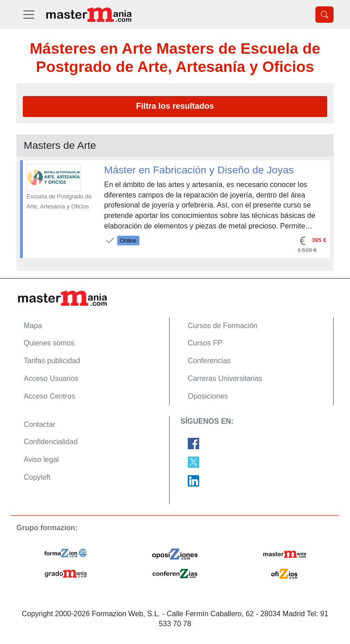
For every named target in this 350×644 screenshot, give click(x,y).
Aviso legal (41, 459)
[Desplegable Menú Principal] (29, 14)
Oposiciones (208, 396)
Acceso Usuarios (51, 378)
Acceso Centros (49, 396)
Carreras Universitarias (225, 378)
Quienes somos (49, 343)
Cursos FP (205, 343)
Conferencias (209, 361)
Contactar (39, 424)
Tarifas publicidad (52, 361)
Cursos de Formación (223, 326)
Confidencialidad (51, 442)
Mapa (33, 326)
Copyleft (37, 477)
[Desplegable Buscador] (324, 15)
